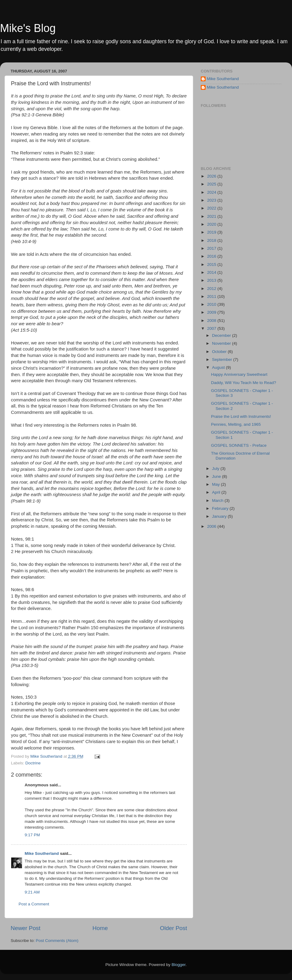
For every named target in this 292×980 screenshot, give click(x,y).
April (217, 492)
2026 (212, 176)
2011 (212, 296)
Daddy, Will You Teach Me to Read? (244, 383)
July (216, 469)
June (217, 476)
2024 (212, 192)
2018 (212, 240)
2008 (212, 321)
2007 (212, 328)
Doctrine (33, 763)
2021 (212, 216)
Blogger (179, 965)
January (220, 516)
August (219, 367)
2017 (212, 248)
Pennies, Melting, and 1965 (236, 424)
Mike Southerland (42, 853)
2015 (212, 264)
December (222, 335)
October (220, 352)
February (221, 508)
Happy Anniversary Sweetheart (239, 374)
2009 (212, 312)
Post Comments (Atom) (57, 941)
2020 (212, 224)
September (223, 360)
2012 (212, 289)
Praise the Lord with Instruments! (241, 416)
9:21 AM (32, 892)
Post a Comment (34, 904)
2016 (212, 256)
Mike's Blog (28, 28)
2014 (212, 272)
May (216, 484)
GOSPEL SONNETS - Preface (239, 445)
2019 (212, 232)
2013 (212, 280)
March (218, 501)
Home (100, 928)
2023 (212, 200)
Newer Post (26, 928)
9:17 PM (32, 835)
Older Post (174, 928)
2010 (212, 304)
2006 (212, 526)
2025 (212, 184)
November (222, 343)
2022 (212, 208)
